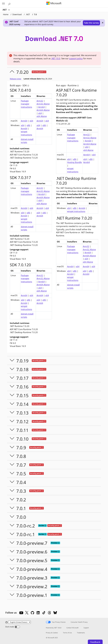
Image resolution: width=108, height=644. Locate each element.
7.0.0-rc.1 (26, 534)
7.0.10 (22, 439)
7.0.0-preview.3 (32, 578)
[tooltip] (45, 72)
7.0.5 (21, 474)
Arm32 (40, 101)
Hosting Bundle (74, 162)
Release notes (15, 79)
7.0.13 (22, 413)
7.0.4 (21, 482)
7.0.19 (22, 361)
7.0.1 (21, 508)
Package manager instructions (26, 104)
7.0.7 (21, 465)
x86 (28, 125)
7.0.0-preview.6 (32, 552)
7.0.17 (22, 378)
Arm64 (42, 107)
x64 (40, 113)
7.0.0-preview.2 (32, 586)
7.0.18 (22, 369)
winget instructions (26, 133)
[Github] (32, 613)
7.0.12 (22, 422)
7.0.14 (22, 404)
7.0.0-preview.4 (32, 569)
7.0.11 (22, 430)
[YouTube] (21, 613)
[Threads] (49, 613)
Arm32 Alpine (43, 104)
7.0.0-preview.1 (32, 595)
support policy (76, 58)
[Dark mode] (17, 627)
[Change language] (19, 622)
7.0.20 (22, 72)
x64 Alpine (42, 116)
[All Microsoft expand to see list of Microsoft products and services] (3, 4)
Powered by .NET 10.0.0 (54, 628)
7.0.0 (21, 517)
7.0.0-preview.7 (32, 543)
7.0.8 (21, 456)
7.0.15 (22, 395)
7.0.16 (22, 387)
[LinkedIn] (38, 613)
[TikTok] (44, 613)
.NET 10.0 (56, 58)
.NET (5, 10)
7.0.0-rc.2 (26, 526)
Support (86, 628)
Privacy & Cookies (52, 633)
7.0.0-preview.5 (32, 560)
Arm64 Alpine (43, 110)
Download (17, 14)
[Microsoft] (54, 3)
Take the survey (91, 23)
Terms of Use (67, 633)
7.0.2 (21, 500)
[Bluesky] (55, 613)
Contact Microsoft (72, 628)
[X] (27, 613)
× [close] (103, 23)
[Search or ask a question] (10, 4)
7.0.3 (21, 491)
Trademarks (81, 633)
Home (6, 14)
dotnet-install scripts (27, 141)
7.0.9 (21, 448)
